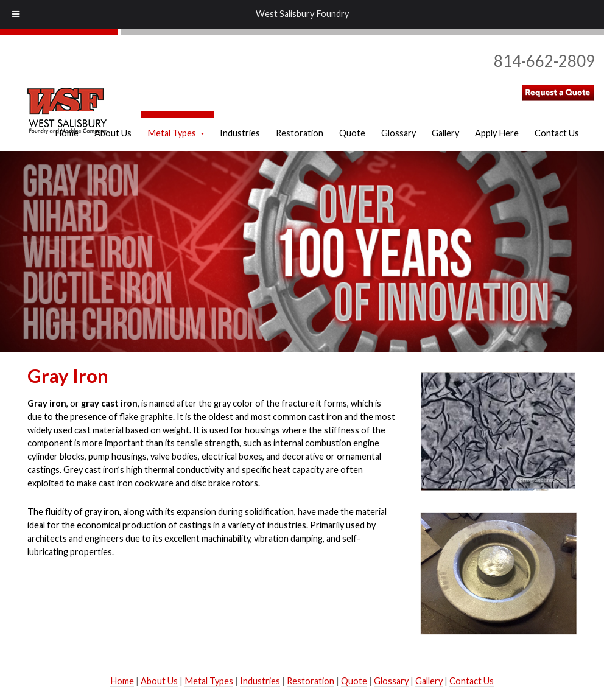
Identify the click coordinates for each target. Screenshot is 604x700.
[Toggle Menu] (16, 14)
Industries (260, 681)
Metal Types (209, 681)
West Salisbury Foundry (302, 14)
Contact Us (472, 681)
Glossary (391, 681)
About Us (159, 681)
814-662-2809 (544, 61)
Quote (354, 681)
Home (122, 681)
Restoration (311, 681)
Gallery (429, 681)
